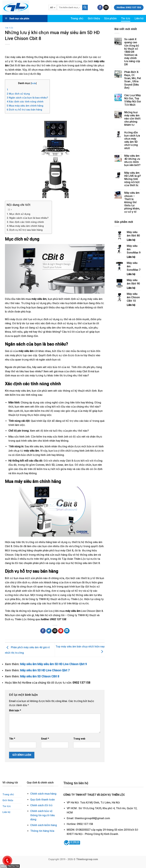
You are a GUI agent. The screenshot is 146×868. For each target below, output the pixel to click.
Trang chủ (77, 18)
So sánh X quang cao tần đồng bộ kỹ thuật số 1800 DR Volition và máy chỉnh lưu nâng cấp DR (132, 52)
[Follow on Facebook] (100, 8)
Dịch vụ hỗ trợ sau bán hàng (24, 110)
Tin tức (126, 18)
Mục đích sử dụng (18, 94)
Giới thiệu (94, 18)
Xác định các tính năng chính (25, 102)
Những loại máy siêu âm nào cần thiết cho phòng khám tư (132, 119)
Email (45, 739)
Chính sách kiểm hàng (44, 825)
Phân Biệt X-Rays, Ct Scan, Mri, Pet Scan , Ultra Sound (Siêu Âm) (133, 80)
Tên (12, 739)
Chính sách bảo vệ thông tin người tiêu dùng (43, 815)
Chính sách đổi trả (41, 805)
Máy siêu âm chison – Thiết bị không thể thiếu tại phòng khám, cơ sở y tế (132, 202)
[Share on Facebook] (43, 631)
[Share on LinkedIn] (67, 631)
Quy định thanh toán (43, 800)
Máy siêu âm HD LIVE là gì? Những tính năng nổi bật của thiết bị (133, 179)
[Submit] (85, 8)
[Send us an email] (106, 8)
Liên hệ (139, 18)
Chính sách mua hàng (43, 794)
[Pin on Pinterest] (61, 631)
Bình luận (15, 711)
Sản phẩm (110, 18)
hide (34, 83)
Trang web (79, 739)
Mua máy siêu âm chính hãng (25, 106)
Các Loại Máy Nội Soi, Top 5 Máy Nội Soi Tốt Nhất (133, 100)
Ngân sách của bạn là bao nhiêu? (27, 98)
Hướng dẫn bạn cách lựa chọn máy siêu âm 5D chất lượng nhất (132, 140)
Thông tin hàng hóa (42, 831)
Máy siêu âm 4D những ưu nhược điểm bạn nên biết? (132, 161)
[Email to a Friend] (55, 631)
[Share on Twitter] (49, 631)
